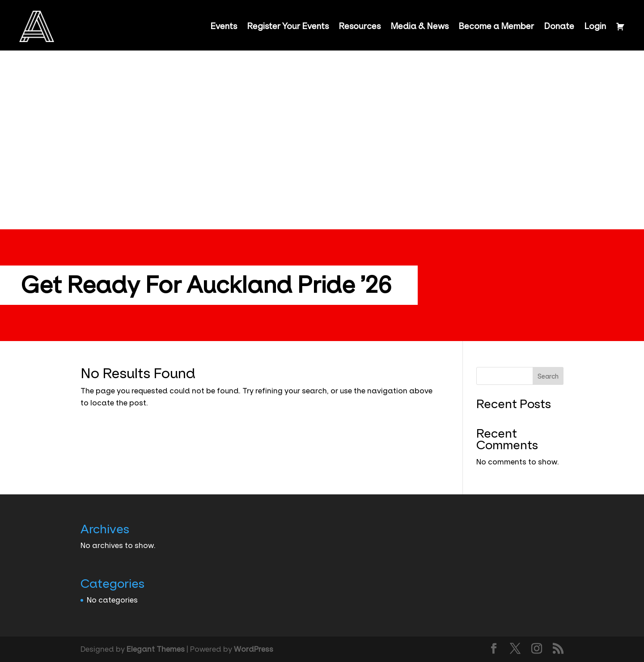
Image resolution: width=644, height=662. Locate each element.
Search (548, 376)
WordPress (254, 649)
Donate (559, 26)
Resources (360, 26)
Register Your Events (288, 26)
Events (224, 26)
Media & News (419, 26)
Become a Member (496, 26)
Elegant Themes (156, 649)
